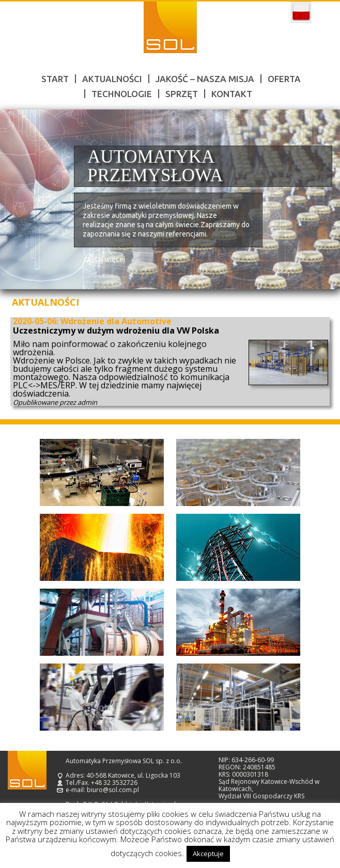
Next (320, 200)
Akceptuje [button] (208, 854)
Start (55, 79)
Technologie (122, 94)
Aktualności (112, 79)
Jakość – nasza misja (205, 79)
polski (301, 12)
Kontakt (232, 94)
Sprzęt (182, 94)
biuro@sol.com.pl (113, 790)
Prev (20, 200)
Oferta (284, 79)
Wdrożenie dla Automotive (116, 321)
